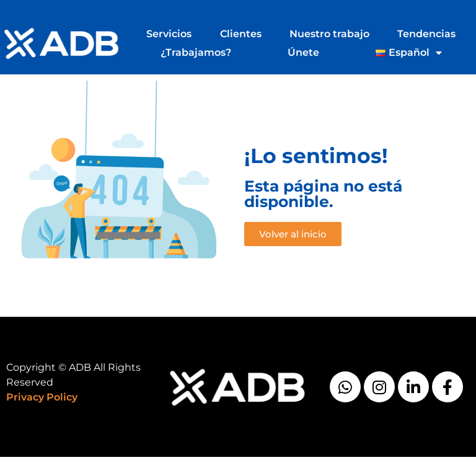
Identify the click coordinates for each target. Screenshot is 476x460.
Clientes (241, 34)
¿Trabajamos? (196, 52)
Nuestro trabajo (329, 34)
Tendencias (426, 34)
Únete (303, 52)
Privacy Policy (42, 397)
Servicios (169, 34)
